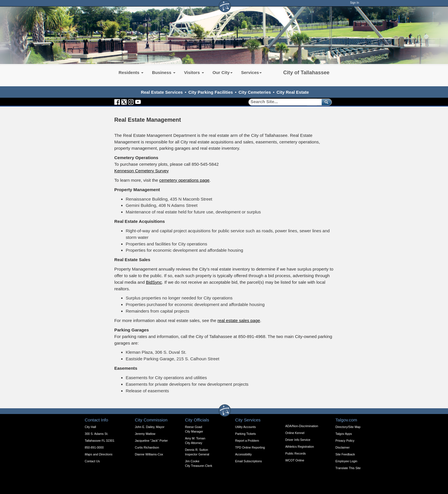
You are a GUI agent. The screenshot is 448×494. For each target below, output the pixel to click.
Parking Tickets (245, 434)
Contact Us (92, 461)
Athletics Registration (300, 447)
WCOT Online (295, 460)
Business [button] (164, 72)
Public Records (296, 453)
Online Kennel (295, 433)
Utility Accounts (245, 427)
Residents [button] (131, 72)
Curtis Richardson (147, 447)
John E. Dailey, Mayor (150, 427)
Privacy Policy (345, 441)
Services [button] (252, 72)
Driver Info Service (298, 440)
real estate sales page (239, 320)
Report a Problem (247, 441)
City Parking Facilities (211, 92)
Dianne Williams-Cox (149, 454)
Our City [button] (223, 72)
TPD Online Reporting (250, 447)
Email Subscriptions (249, 461)
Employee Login (346, 461)
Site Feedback (345, 454)
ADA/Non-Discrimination (302, 426)
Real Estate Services (162, 92)
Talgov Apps (344, 434)
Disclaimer (343, 447)
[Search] (283, 102)
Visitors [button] (194, 72)
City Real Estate (293, 92)
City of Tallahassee (306, 73)
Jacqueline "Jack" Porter (151, 441)
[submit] (326, 102)
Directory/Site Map (348, 427)
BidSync (154, 282)
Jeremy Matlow (145, 434)
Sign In (354, 3)
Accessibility (243, 454)
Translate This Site (348, 468)
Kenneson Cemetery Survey (141, 171)
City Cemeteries (255, 92)
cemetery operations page (184, 180)
